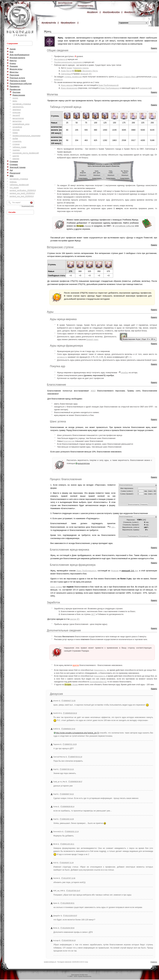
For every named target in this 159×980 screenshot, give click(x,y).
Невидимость (100, 670)
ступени (16, 144)
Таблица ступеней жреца (66, 107)
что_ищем (14, 188)
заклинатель (18, 107)
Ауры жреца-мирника (63, 319)
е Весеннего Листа (86, 71)
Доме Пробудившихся (108, 85)
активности (62, 357)
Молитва (52, 94)
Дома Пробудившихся (86, 571)
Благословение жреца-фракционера (73, 565)
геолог (15, 98)
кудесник (16, 112)
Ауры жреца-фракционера (66, 346)
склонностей (145, 88)
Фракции (115, 571)
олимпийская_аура (21, 124)
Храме (69, 68)
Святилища (66, 74)
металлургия (18, 118)
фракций (84, 74)
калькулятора (84, 463)
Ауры (50, 312)
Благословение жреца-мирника (70, 550)
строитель (17, 141)
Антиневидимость (98, 682)
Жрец (48, 31)
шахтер (16, 156)
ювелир (16, 159)
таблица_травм (19, 147)
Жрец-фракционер (69, 88)
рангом (73, 619)
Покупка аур (58, 366)
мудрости (58, 79)
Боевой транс (92, 339)
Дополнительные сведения (64, 630)
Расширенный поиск (28, 206)
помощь (13, 182)
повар (15, 133)
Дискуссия (56, 694)
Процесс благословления (66, 479)
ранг (136, 571)
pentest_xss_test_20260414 (22, 196)
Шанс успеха (58, 421)
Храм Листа (66, 71)
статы (154, 77)
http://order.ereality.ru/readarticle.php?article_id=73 (77, 733)
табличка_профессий (19, 185)
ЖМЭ (93, 391)
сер (113, 527)
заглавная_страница (22, 104)
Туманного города (81, 68)
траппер (16, 150)
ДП (90, 74)
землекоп (17, 110)
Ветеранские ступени (60, 247)
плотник (16, 130)
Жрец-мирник (67, 85)
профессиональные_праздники (26, 136)
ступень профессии (73, 77)
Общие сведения (58, 50)
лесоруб (16, 115)
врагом (76, 665)
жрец (15, 101)
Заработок (53, 602)
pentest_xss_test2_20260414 (22, 193)
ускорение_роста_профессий (26, 153)
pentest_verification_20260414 (23, 190)
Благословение (56, 385)
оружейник (17, 127)
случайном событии (125, 226)
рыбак (15, 138)
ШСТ (93, 614)
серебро (124, 373)
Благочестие (69, 441)
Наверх (154, 962)
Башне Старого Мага (126, 77)
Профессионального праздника (68, 62)
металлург (17, 121)
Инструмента (60, 59)
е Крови (84, 226)
